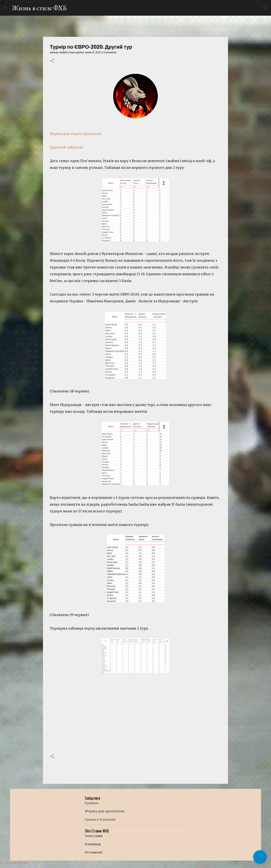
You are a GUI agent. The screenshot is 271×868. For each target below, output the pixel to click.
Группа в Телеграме (100, 820)
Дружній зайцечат (66, 147)
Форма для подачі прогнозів (75, 134)
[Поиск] (265, 8)
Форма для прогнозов (104, 811)
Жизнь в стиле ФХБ (39, 8)
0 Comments (109, 52)
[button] (52, 61)
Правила (91, 803)
